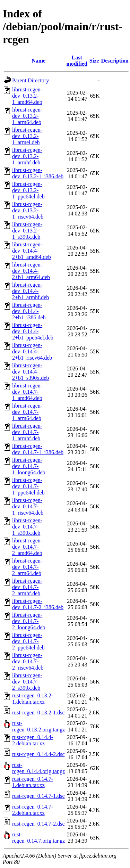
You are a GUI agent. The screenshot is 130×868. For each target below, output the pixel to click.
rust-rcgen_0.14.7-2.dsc (38, 824)
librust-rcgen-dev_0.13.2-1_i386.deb (38, 173)
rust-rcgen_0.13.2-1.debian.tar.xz (33, 699)
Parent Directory (31, 80)
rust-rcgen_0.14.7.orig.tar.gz (38, 838)
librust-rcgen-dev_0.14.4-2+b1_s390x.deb (31, 372)
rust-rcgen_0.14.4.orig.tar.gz (38, 768)
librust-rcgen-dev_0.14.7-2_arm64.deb (27, 567)
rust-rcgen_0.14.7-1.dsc (38, 796)
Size (94, 61)
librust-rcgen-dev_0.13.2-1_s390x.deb (27, 231)
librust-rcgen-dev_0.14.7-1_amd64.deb (27, 392)
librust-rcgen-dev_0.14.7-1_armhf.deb (27, 432)
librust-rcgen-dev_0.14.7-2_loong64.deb (29, 621)
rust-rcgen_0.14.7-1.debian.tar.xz (33, 782)
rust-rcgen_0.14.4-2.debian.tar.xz (33, 740)
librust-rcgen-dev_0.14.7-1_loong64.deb (29, 466)
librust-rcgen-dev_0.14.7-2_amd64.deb (27, 547)
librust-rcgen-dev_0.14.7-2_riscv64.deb (28, 661)
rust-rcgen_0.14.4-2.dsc (38, 754)
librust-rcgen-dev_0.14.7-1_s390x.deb (27, 527)
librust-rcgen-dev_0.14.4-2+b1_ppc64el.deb (33, 331)
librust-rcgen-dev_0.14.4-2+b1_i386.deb (29, 311)
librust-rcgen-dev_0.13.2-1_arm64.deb (27, 116)
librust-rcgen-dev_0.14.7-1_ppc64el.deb (28, 486)
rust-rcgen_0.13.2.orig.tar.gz (38, 726)
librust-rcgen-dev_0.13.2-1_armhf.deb (27, 156)
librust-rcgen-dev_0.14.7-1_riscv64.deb (28, 506)
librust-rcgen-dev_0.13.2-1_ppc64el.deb (28, 190)
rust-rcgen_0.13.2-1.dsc (38, 713)
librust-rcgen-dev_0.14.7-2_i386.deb (38, 604)
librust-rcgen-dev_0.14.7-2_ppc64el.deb (28, 641)
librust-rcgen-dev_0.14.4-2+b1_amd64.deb (32, 251)
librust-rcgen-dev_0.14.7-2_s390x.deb (27, 682)
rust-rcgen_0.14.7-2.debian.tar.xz (33, 810)
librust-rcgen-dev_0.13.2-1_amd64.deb (27, 96)
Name (38, 61)
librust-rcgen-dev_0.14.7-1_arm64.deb (27, 412)
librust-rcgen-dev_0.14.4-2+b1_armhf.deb (31, 291)
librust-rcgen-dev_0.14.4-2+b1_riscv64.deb (32, 351)
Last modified (77, 61)
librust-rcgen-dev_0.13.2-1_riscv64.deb (28, 210)
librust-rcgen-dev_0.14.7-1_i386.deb (38, 449)
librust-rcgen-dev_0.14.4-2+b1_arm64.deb (31, 271)
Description (115, 61)
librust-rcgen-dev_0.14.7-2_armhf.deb (27, 587)
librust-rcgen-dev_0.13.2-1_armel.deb (27, 136)
